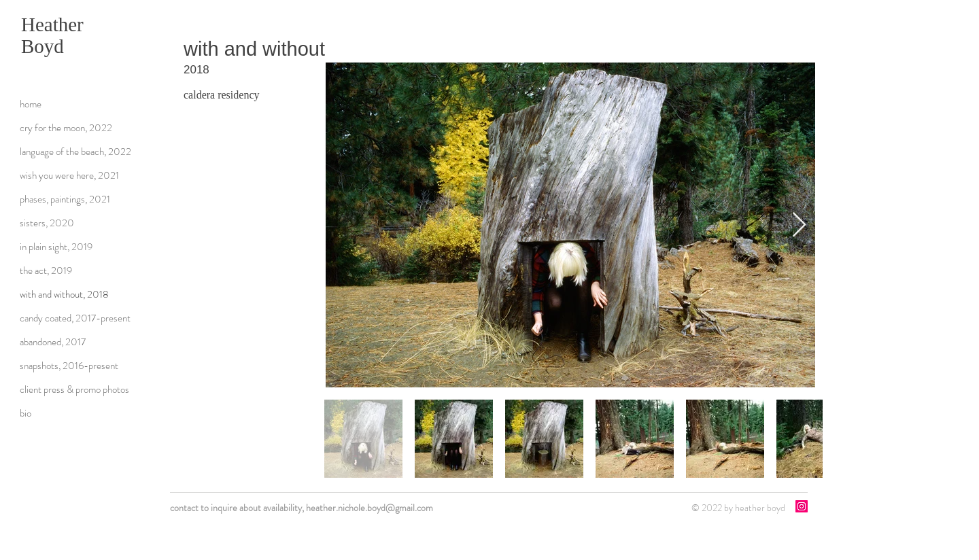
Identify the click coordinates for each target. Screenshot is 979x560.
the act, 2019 (46, 270)
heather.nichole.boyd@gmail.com (370, 508)
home (31, 104)
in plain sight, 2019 (56, 247)
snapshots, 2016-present (69, 366)
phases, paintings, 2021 (65, 199)
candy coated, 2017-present (75, 318)
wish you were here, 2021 (69, 175)
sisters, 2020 (47, 223)
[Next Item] (799, 225)
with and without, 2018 (64, 294)
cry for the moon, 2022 (66, 128)
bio (25, 413)
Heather (52, 24)
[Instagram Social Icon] (802, 506)
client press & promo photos (74, 389)
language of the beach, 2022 (75, 152)
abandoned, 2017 (53, 342)
